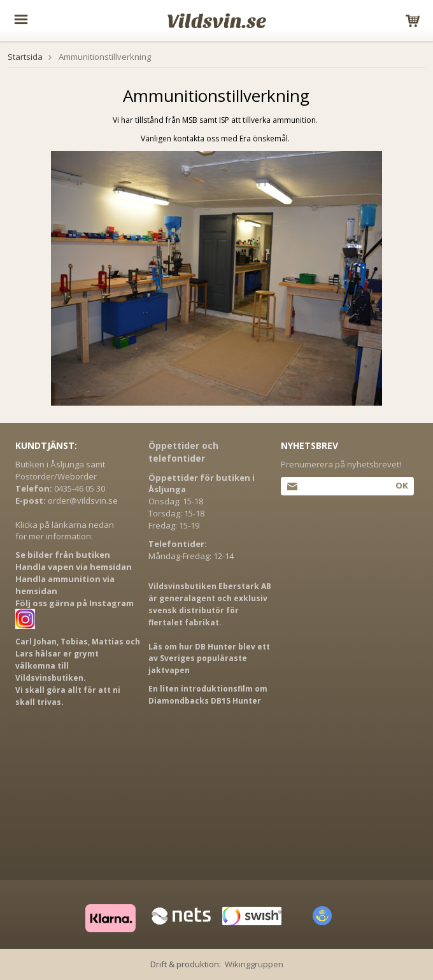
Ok (401, 485)
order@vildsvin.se (83, 501)
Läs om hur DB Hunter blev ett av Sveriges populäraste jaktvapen (209, 659)
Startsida (25, 57)
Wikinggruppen (254, 964)
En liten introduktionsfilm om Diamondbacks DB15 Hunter (208, 695)
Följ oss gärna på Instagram (75, 603)
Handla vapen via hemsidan (74, 567)
